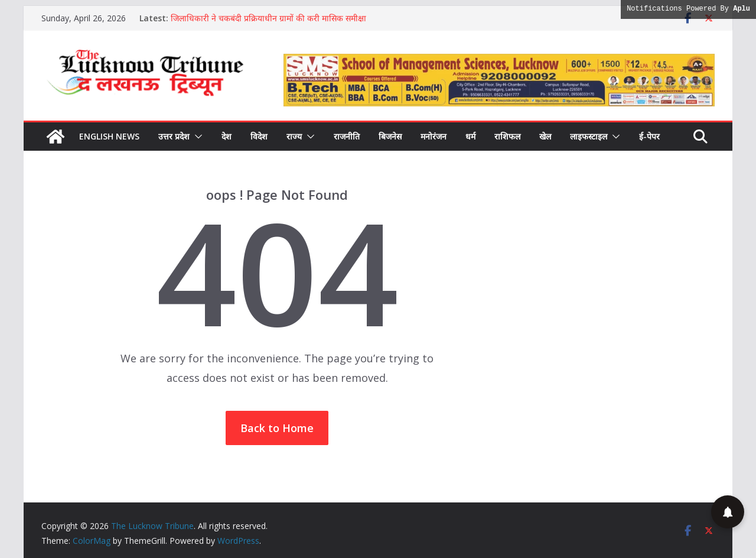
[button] (196, 137)
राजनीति (347, 136)
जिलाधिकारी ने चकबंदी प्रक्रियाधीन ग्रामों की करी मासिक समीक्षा (268, 18)
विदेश (259, 136)
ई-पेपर (649, 136)
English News (109, 136)
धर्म (470, 136)
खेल (545, 136)
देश (227, 136)
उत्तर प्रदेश (174, 136)
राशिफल (507, 136)
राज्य (294, 136)
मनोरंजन (434, 136)
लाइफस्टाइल (589, 136)
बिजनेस (390, 136)
